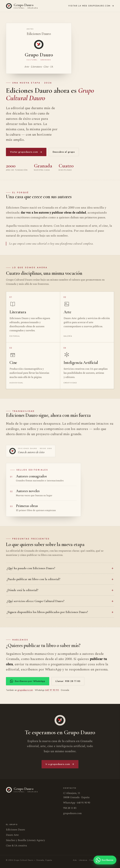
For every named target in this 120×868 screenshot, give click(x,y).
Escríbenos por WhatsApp (28, 682)
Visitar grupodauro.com (26, 152)
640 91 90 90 (52, 691)
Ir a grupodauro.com (60, 765)
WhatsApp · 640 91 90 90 (77, 803)
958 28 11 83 (70, 808)
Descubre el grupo (64, 152)
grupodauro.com (91, 6)
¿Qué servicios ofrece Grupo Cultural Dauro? (35, 602)
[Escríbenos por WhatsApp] (105, 860)
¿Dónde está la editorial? (22, 591)
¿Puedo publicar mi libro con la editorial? (33, 580)
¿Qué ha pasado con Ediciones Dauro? (31, 569)
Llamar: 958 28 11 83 (68, 682)
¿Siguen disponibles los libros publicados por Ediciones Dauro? (47, 613)
